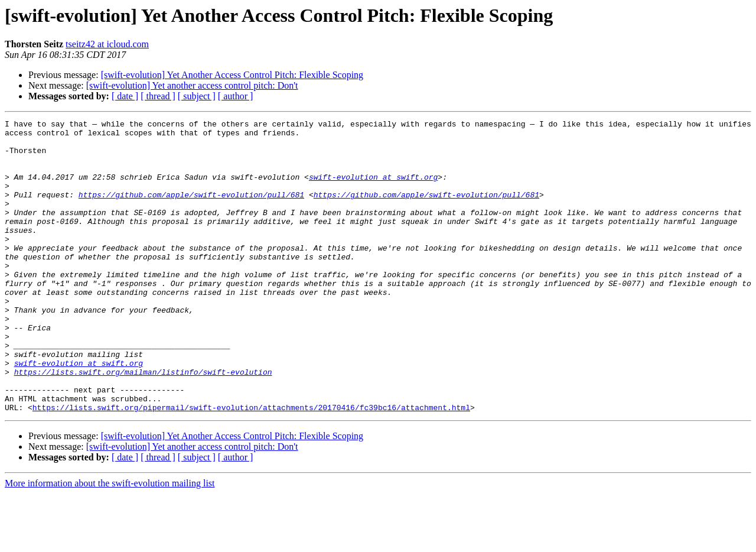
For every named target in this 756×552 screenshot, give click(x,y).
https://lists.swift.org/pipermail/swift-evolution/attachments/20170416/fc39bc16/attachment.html (251, 466)
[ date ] (125, 96)
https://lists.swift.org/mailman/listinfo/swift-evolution (143, 423)
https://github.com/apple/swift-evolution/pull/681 (191, 210)
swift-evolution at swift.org (373, 189)
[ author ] (236, 96)
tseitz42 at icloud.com (107, 44)
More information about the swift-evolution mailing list (110, 542)
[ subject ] (197, 96)
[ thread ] (158, 96)
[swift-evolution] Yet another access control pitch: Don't (192, 85)
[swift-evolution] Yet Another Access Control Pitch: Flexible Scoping (232, 75)
